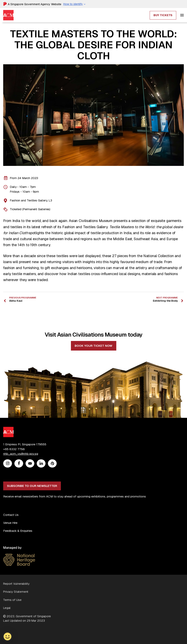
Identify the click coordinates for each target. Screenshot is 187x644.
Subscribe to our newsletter (32, 486)
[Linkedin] (41, 464)
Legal (7, 608)
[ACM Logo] (8, 429)
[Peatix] (52, 464)
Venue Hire (10, 523)
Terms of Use (12, 600)
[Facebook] (19, 464)
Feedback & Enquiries (18, 531)
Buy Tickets (163, 15)
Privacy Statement (16, 592)
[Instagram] (8, 464)
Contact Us (11, 515)
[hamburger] (182, 15)
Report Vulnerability (16, 584)
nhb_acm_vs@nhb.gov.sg (21, 454)
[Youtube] (30, 464)
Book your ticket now (93, 346)
